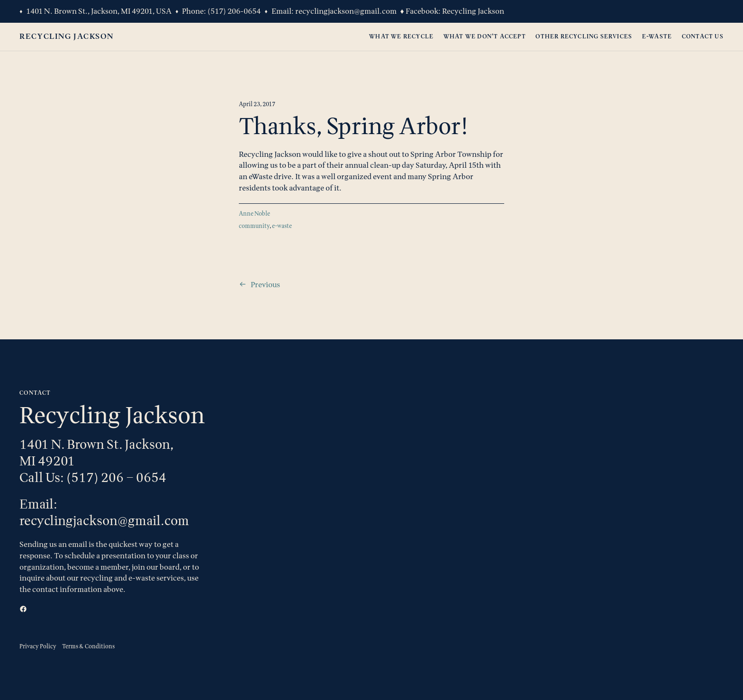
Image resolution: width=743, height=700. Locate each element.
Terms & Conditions (88, 646)
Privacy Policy (38, 646)
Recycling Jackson (473, 11)
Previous (265, 284)
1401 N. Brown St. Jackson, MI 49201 (97, 452)
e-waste (282, 226)
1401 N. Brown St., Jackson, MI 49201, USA (99, 11)
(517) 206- (226, 11)
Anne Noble (254, 214)
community (254, 226)
